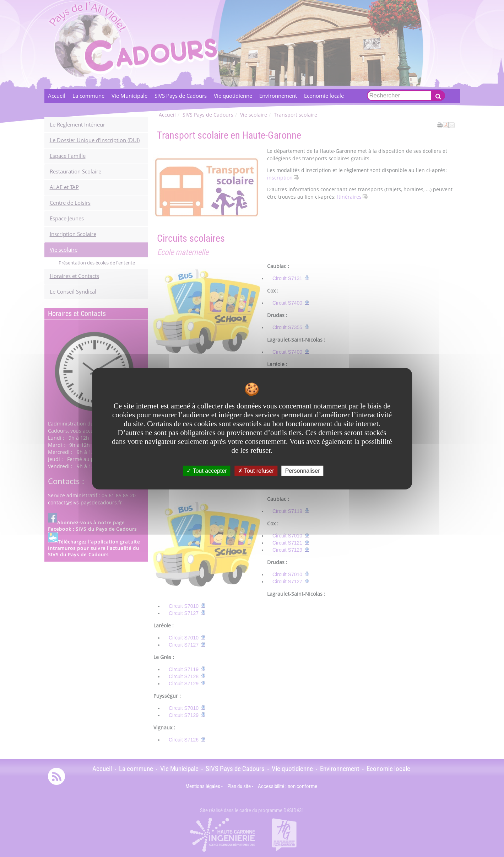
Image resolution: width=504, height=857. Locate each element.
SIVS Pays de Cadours (181, 96)
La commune (88, 96)
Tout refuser (256, 470)
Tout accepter (207, 470)
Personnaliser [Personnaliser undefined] (303, 470)
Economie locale (324, 96)
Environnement (278, 96)
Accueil (57, 96)
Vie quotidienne (233, 96)
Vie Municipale (129, 96)
